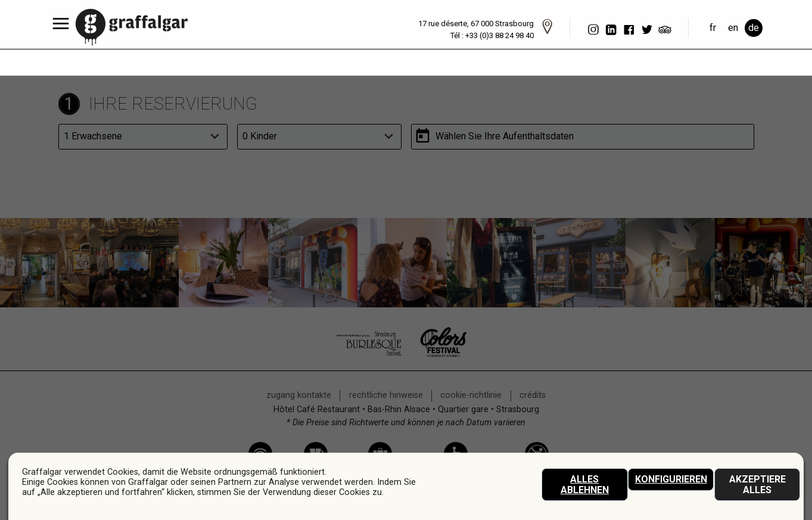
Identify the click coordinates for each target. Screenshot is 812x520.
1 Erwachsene (93, 136)
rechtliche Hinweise (386, 395)
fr (713, 28)
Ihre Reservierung (173, 104)
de (754, 28)
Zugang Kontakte (299, 395)
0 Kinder (260, 136)
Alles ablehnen (585, 485)
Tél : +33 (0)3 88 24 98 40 (492, 35)
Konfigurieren (671, 479)
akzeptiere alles (757, 485)
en (733, 28)
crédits (533, 395)
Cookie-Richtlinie (471, 395)
